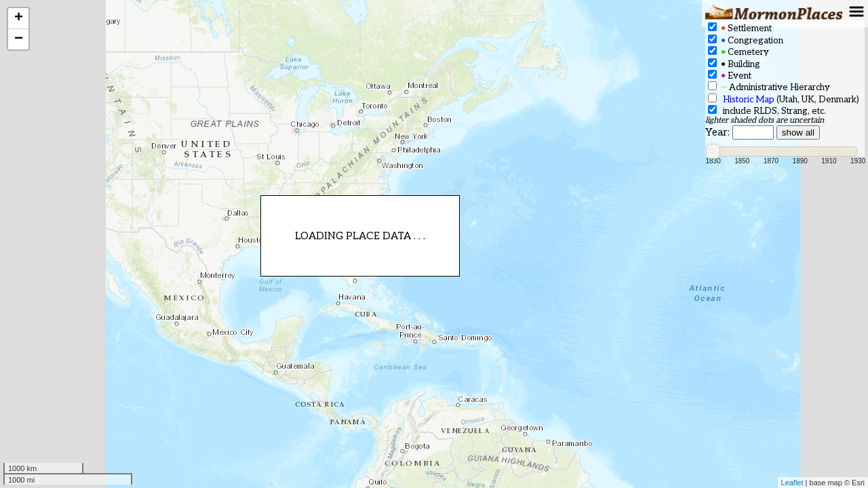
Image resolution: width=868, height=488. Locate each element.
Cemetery (738, 52)
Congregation (746, 40)
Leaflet (792, 483)
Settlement (740, 28)
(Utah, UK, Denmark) (784, 99)
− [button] (19, 39)
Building (734, 64)
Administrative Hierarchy (769, 87)
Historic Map (749, 100)
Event (730, 76)
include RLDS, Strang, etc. (767, 111)
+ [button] (19, 18)
